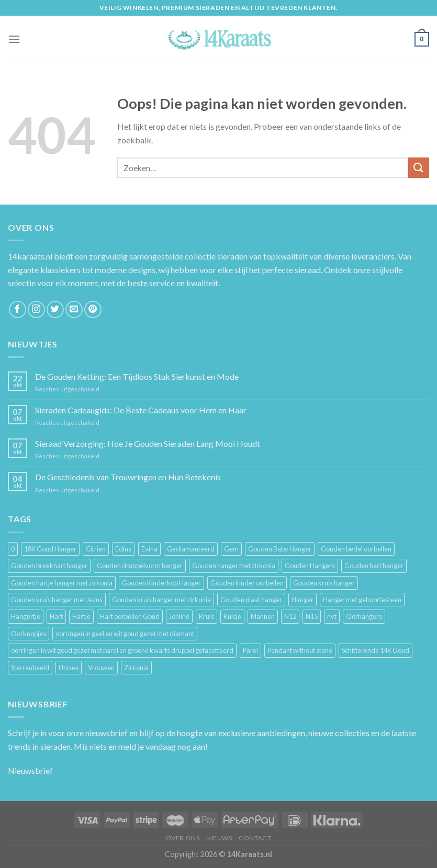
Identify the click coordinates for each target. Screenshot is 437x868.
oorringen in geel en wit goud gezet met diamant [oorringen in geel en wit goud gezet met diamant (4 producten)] (125, 634)
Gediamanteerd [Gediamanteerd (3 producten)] (191, 549)
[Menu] (14, 39)
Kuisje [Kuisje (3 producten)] (232, 616)
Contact (255, 838)
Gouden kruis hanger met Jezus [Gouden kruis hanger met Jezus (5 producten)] (57, 600)
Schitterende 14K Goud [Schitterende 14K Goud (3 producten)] (376, 650)
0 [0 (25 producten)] (13, 549)
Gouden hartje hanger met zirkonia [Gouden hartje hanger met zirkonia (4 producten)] (62, 583)
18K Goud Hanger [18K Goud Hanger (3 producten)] (50, 549)
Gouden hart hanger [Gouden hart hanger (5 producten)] (374, 566)
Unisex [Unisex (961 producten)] (69, 668)
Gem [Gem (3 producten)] (231, 549)
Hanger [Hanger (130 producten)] (302, 600)
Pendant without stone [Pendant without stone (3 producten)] (300, 650)
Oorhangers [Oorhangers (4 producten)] (364, 616)
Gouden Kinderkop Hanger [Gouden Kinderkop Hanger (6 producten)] (161, 583)
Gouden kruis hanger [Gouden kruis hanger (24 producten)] (324, 583)
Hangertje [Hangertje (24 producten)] (26, 616)
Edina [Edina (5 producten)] (124, 549)
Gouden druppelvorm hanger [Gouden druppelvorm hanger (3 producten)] (140, 566)
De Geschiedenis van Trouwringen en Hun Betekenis (128, 477)
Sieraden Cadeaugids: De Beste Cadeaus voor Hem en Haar (141, 410)
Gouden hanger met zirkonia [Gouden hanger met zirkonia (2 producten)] (234, 566)
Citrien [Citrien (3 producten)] (96, 549)
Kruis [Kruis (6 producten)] (206, 616)
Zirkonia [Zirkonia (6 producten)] (136, 668)
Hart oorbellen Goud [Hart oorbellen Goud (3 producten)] (130, 616)
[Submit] (419, 168)
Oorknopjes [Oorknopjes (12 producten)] (29, 634)
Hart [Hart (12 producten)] (56, 616)
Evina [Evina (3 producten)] (149, 549)
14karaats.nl (30, 256)
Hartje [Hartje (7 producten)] (81, 616)
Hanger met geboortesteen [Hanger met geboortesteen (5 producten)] (362, 600)
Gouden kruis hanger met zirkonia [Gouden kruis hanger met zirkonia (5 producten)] (161, 600)
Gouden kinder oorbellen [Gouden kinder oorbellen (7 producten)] (247, 583)
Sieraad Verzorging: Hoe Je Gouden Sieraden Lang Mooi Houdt (148, 443)
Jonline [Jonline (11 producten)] (179, 616)
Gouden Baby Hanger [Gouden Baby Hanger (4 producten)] (280, 549)
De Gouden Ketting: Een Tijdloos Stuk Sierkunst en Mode (137, 376)
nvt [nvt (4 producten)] (332, 616)
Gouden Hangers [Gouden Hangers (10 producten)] (310, 566)
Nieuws (219, 838)
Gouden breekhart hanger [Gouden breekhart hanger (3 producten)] (49, 566)
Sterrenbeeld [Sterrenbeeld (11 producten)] (30, 668)
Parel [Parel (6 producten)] (250, 650)
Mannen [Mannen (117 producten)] (263, 616)
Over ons (183, 838)
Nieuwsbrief (30, 770)
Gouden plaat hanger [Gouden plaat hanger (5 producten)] (251, 600)
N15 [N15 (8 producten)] (312, 616)
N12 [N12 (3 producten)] (290, 616)
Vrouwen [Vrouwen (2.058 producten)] (101, 668)
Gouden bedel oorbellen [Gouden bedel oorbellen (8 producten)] (356, 549)
